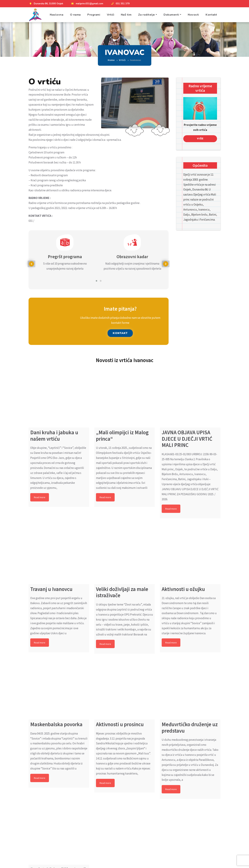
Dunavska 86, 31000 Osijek (46, 4)
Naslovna (57, 15)
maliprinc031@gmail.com (87, 4)
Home (111, 57)
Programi (94, 15)
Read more (40, 497)
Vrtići (111, 15)
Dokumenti (171, 15)
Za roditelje (147, 15)
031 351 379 (120, 4)
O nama (75, 15)
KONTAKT (120, 333)
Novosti (193, 15)
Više (200, 139)
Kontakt (211, 15)
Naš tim (126, 15)
